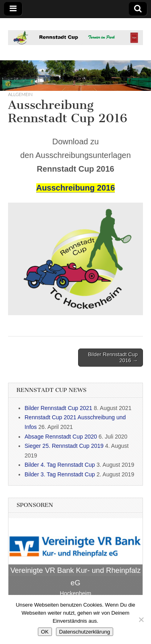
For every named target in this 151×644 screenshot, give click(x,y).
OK (45, 632)
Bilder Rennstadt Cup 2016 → (113, 358)
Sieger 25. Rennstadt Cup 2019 (64, 446)
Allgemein (20, 94)
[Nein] (141, 619)
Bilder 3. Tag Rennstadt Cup (60, 474)
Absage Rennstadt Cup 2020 (61, 437)
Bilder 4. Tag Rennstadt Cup (60, 465)
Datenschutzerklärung (85, 632)
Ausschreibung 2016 (76, 188)
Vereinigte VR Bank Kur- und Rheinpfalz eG (76, 577)
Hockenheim (76, 593)
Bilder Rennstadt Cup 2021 (58, 408)
